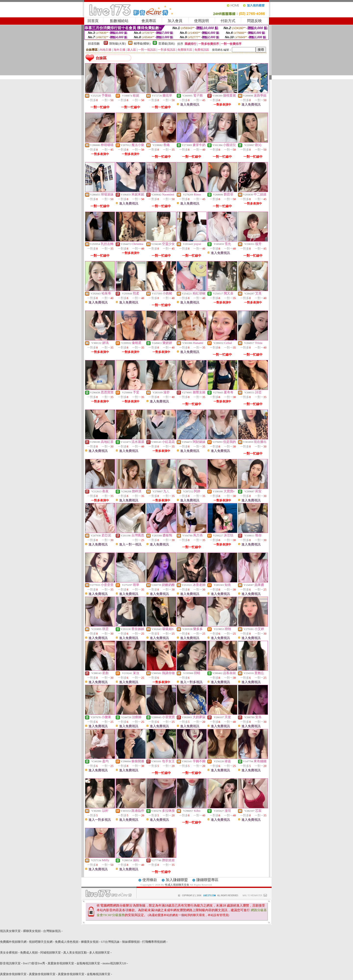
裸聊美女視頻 (32, 931)
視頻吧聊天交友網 (41, 942)
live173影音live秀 (34, 963)
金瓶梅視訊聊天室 (88, 963)
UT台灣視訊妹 (110, 942)
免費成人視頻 (29, 953)
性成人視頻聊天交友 (177, 885)
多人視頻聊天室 (100, 953)
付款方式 (228, 21)
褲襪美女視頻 (90, 942)
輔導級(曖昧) (142, 44)
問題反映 (254, 21)
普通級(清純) (167, 44)
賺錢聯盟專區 (207, 880)
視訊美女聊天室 (10, 931)
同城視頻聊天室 (50, 953)
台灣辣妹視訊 (52, 931)
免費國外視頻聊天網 (13, 942)
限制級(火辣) (118, 44)
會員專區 (149, 21)
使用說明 (202, 21)
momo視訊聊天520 (114, 963)
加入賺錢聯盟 (177, 880)
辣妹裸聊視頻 (131, 942)
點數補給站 (119, 21)
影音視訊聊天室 (10, 963)
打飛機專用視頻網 (154, 942)
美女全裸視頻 (9, 953)
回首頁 (93, 21)
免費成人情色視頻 (67, 942)
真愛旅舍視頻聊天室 (61, 963)
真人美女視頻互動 (75, 953)
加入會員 (175, 21)
